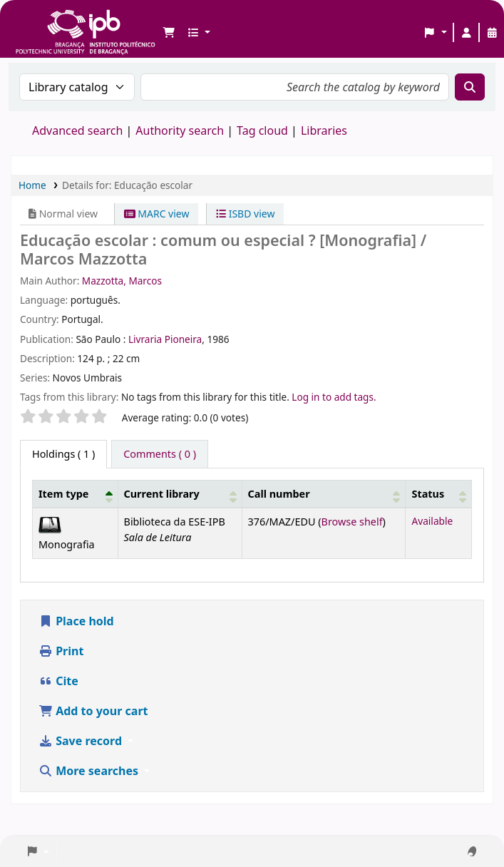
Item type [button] (63, 494)
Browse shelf (352, 522)
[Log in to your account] (466, 33)
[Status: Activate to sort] (439, 494)
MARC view (157, 214)
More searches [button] (90, 771)
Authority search (180, 130)
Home (32, 185)
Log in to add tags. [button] (334, 397)
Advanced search (77, 130)
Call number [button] (279, 494)
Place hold (76, 621)
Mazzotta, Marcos (122, 281)
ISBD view (245, 214)
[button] (169, 33)
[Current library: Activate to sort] (180, 494)
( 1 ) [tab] (63, 454)
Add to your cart (93, 711)
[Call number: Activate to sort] (324, 494)
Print (61, 651)
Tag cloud (262, 130)
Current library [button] (162, 494)
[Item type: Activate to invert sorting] (76, 494)
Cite (58, 681)
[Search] (470, 87)
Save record (82, 741)
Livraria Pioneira (165, 339)
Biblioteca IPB (50, 21)
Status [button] (428, 494)
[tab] (160, 454)
